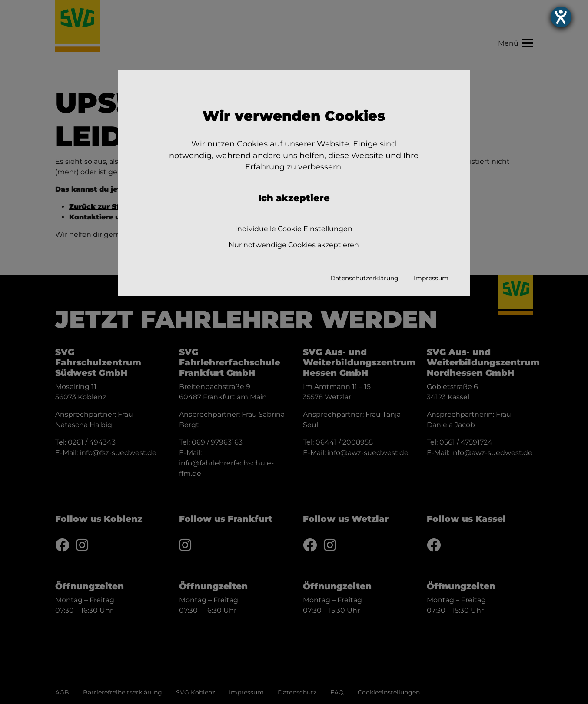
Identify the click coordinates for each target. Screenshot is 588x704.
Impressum (431, 278)
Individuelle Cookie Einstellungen (294, 229)
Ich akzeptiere (294, 198)
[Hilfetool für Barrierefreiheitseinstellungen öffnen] (571, 17)
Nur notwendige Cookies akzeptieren (294, 245)
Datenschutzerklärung (364, 278)
